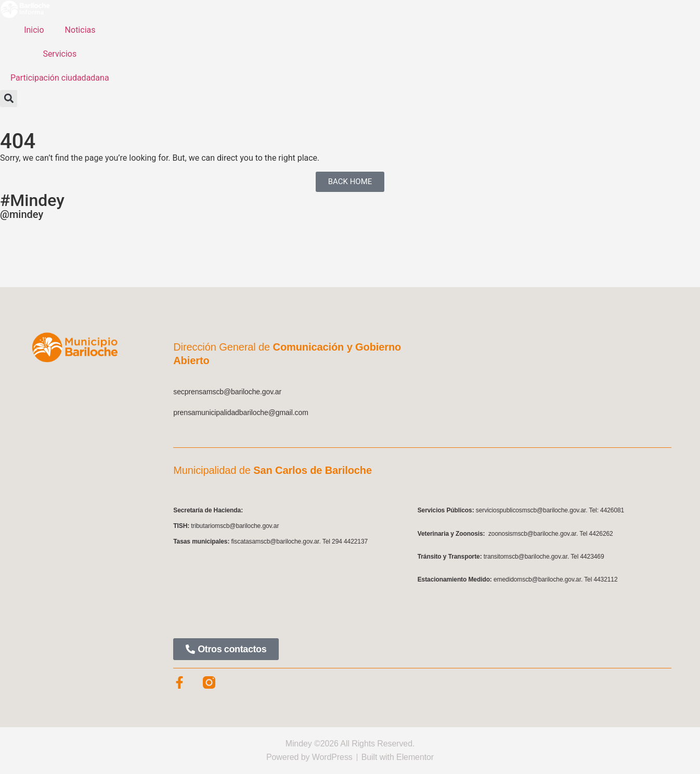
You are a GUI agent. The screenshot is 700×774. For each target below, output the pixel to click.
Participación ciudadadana (60, 78)
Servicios (60, 54)
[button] (9, 99)
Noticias (80, 30)
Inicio (34, 30)
